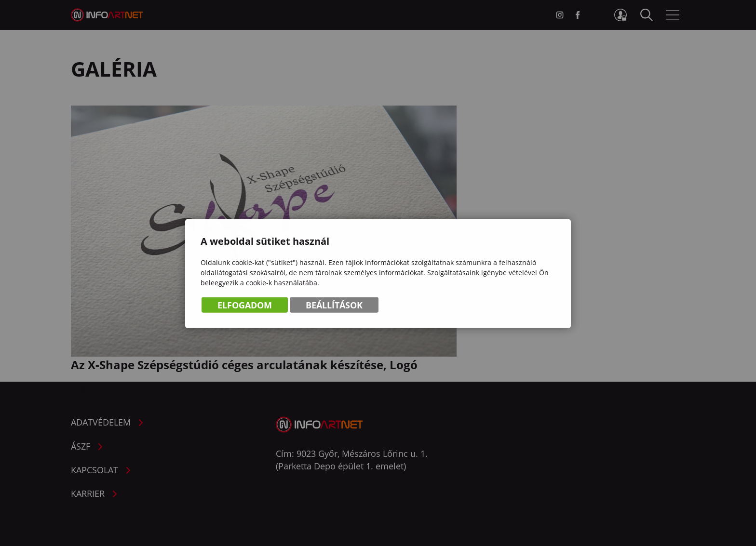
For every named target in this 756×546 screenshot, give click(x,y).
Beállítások (334, 306)
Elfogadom (245, 306)
